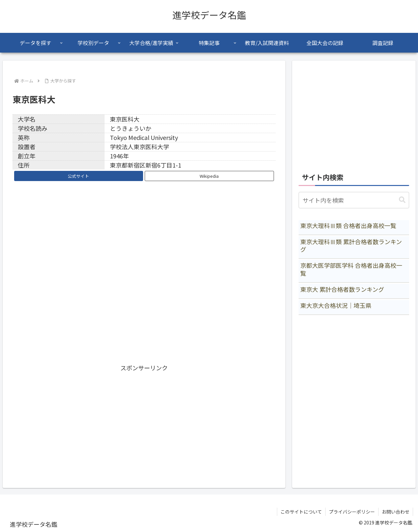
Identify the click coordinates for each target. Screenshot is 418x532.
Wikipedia (209, 176)
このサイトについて (301, 512)
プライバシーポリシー (352, 512)
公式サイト (78, 176)
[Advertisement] (144, 419)
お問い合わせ (396, 512)
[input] (354, 200)
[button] (402, 200)
